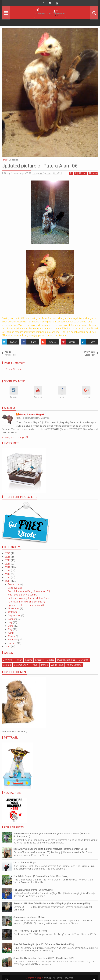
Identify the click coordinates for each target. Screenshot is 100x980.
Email (93, 173)
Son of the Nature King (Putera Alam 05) (29, 591)
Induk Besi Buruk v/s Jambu (22, 595)
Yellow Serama (74, 665)
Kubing (29, 660)
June (11, 626)
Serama (7, 665)
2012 (8, 578)
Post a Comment (15, 369)
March (12, 636)
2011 (8, 581)
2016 (8, 564)
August (12, 619)
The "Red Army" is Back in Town (30, 931)
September (15, 615)
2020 (8, 553)
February (13, 640)
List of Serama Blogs (25, 863)
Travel (35, 665)
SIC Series (84, 660)
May (11, 629)
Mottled (50, 660)
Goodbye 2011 (15, 588)
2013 (8, 574)
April (11, 633)
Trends (44, 665)
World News (57, 665)
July (11, 622)
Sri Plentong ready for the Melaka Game (29, 598)
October (13, 612)
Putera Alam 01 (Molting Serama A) (26, 602)
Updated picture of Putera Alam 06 (26, 605)
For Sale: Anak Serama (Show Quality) (33, 890)
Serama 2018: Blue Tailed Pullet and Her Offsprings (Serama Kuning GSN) (52, 903)
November (14, 609)
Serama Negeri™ (34, 978)
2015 (8, 567)
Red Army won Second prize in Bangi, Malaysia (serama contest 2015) (50, 849)
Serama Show (21, 665)
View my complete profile (15, 437)
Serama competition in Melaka (29, 917)
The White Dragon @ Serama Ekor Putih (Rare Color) (41, 876)
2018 (8, 557)
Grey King (8, 660)
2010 (8, 647)
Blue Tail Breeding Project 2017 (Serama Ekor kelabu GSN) (44, 944)
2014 (8, 571)
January (13, 643)
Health (19, 660)
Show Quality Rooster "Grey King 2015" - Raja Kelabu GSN (44, 958)
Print (83, 173)
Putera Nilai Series (66, 660)
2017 (8, 560)
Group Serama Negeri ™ (33, 415)
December (14, 584)
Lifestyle (39, 660)
